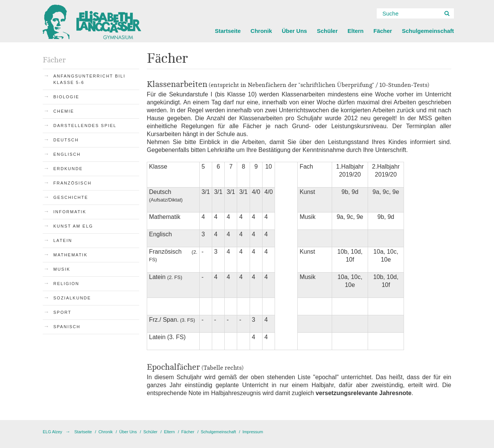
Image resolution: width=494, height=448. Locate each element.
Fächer (383, 31)
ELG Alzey (52, 432)
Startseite (228, 31)
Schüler (327, 31)
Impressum (253, 432)
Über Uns (294, 31)
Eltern (356, 31)
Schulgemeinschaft (428, 31)
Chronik (261, 31)
